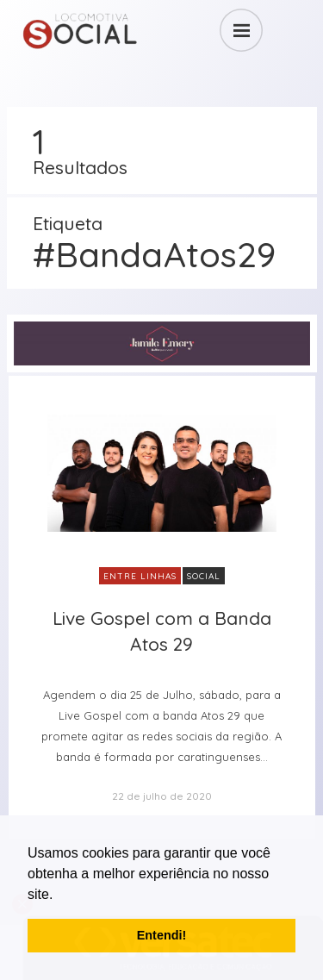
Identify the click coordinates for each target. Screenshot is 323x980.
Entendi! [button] (162, 935)
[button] (59, 896)
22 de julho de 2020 (162, 796)
